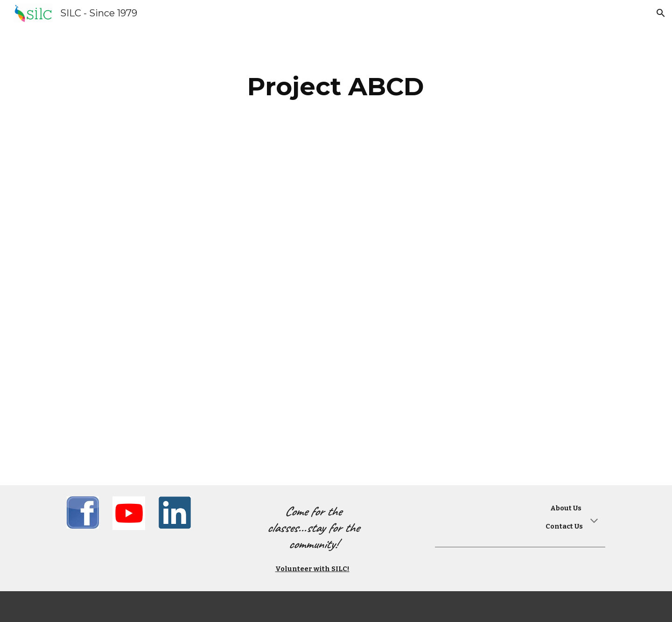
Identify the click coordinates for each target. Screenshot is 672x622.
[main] (336, 87)
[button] (661, 13)
